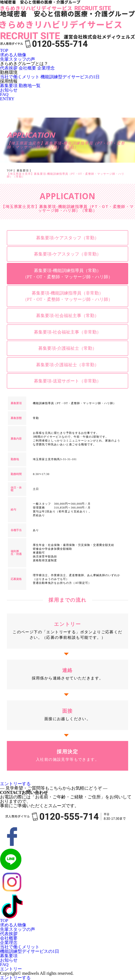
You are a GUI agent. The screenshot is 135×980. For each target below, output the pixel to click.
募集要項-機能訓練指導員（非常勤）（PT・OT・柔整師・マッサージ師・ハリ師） (68, 296)
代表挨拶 (9, 68)
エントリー (11, 969)
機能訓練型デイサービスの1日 (70, 77)
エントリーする (15, 784)
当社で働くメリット (20, 77)
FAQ (4, 94)
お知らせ (9, 90)
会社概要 (27, 68)
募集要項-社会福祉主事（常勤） (67, 316)
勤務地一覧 (30, 86)
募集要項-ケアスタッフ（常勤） (67, 238)
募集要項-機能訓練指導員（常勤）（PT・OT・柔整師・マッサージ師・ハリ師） (68, 274)
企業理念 (46, 68)
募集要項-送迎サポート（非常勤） (67, 381)
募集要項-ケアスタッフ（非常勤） (67, 254)
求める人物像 (13, 55)
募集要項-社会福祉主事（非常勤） (67, 332)
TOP (4, 50)
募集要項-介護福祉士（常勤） (67, 348)
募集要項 (9, 86)
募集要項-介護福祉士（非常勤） (67, 365)
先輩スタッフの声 (18, 59)
